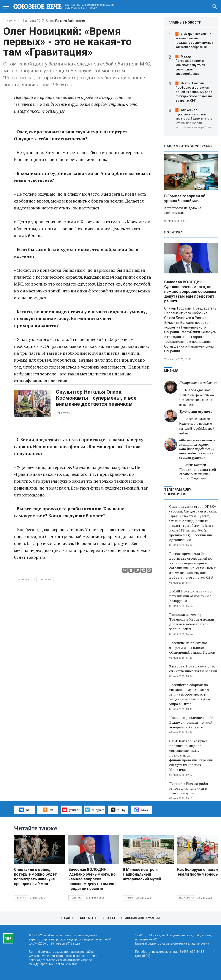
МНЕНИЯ (171, 371)
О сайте (67, 918)
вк (24, 810)
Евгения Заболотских (70, 21)
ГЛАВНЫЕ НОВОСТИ (185, 22)
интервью (46, 580)
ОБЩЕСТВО (64, 413)
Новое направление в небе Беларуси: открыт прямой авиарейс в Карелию (191, 722)
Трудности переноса (196, 411)
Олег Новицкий (25, 580)
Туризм (129, 898)
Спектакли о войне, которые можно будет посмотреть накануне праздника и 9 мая (35, 877)
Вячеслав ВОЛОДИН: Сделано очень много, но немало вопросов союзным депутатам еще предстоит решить (190, 291)
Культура (21, 898)
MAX (141, 810)
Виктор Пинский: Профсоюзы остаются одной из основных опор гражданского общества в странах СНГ (194, 92)
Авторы (109, 918)
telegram (94, 810)
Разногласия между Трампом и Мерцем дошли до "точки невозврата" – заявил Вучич (192, 622)
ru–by (118, 810)
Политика (174, 232)
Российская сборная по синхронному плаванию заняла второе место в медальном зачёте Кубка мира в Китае (189, 694)
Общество (11, 21)
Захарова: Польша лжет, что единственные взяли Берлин (193, 669)
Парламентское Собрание (188, 146)
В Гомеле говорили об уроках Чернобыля (185, 198)
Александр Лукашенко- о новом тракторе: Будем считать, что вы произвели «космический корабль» (194, 119)
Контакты (88, 918)
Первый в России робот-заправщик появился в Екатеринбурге (190, 788)
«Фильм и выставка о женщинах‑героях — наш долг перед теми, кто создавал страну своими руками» (197, 449)
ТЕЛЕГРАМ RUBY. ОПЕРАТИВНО (178, 492)
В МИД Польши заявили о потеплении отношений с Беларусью (190, 596)
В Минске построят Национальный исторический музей (142, 874)
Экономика (186, 898)
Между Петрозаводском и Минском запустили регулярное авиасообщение (190, 65)
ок (48, 810)
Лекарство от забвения (198, 383)
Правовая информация (140, 918)
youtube (71, 810)
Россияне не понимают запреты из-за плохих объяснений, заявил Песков (192, 648)
